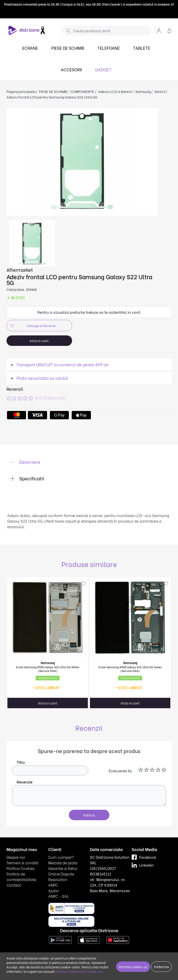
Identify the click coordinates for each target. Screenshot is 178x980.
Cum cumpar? (61, 857)
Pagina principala (21, 91)
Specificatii (27, 478)
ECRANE (30, 48)
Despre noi (16, 857)
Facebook (144, 857)
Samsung (143, 91)
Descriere (25, 462)
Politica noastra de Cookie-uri (79, 971)
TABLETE (142, 48)
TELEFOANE (109, 48)
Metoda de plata (63, 863)
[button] (159, 30)
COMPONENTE (82, 91)
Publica (89, 815)
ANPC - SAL (59, 896)
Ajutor (54, 890)
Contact (14, 885)
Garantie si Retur (63, 868)
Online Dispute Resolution (61, 877)
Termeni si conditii (22, 863)
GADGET (103, 69)
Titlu (21, 762)
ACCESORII (71, 69)
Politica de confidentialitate (21, 877)
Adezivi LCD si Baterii (115, 91)
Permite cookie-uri (133, 967)
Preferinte (161, 967)
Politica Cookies (21, 868)
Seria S (160, 91)
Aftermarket (20, 270)
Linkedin (143, 865)
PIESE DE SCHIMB (68, 48)
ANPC (53, 885)
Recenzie (25, 782)
